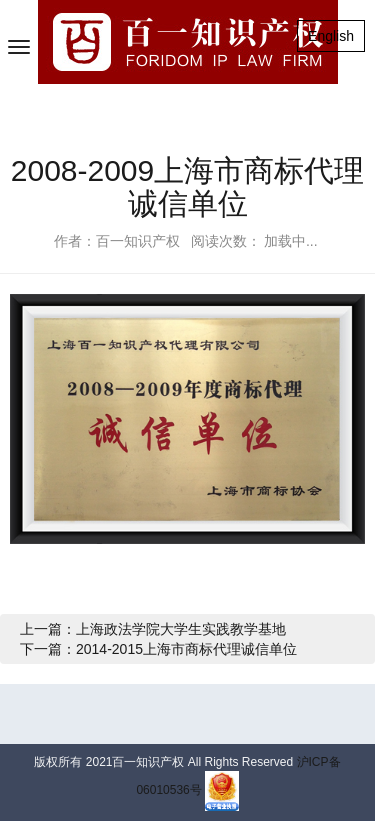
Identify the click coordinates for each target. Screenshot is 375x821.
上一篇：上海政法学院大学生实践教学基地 (153, 629)
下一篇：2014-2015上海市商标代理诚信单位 (158, 649)
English (331, 36)
